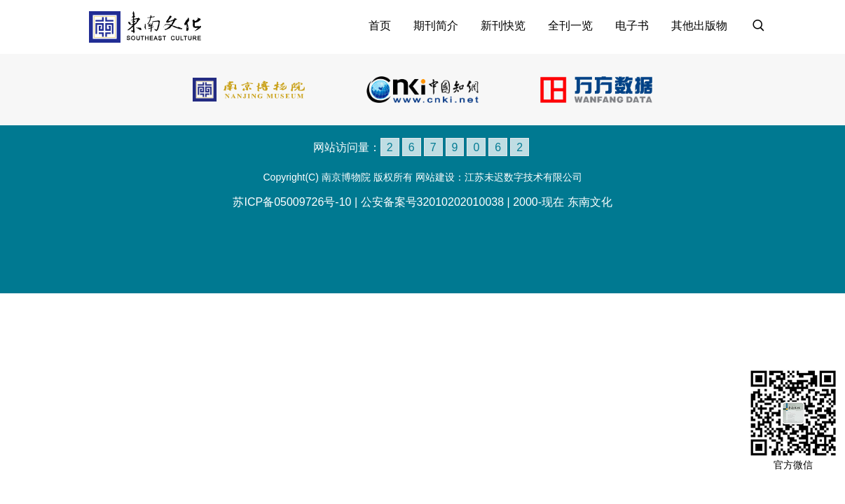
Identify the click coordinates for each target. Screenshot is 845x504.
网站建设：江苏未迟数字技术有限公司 (499, 177)
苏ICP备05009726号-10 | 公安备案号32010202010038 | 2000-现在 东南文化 (422, 202)
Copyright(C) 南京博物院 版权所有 (337, 177)
